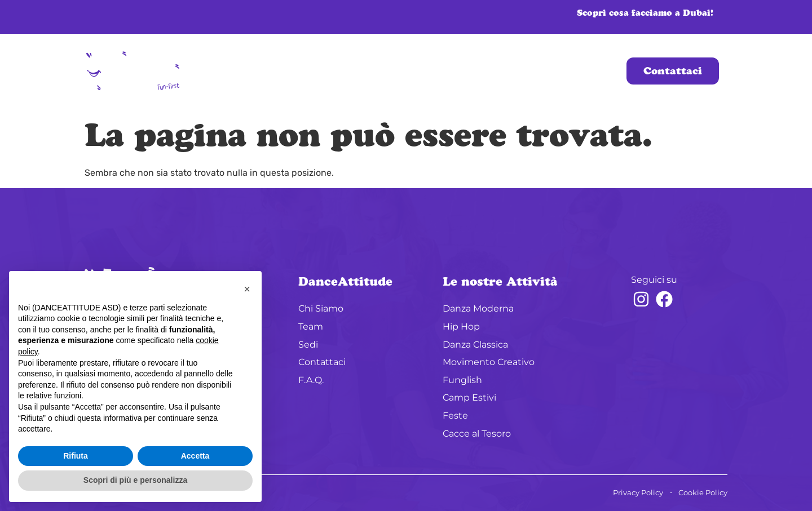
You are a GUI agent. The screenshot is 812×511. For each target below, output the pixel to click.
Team (381, 71)
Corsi (480, 71)
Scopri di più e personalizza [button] (135, 480)
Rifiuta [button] (76, 456)
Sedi (427, 71)
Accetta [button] (195, 456)
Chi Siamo (321, 71)
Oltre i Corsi (560, 71)
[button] (247, 289)
